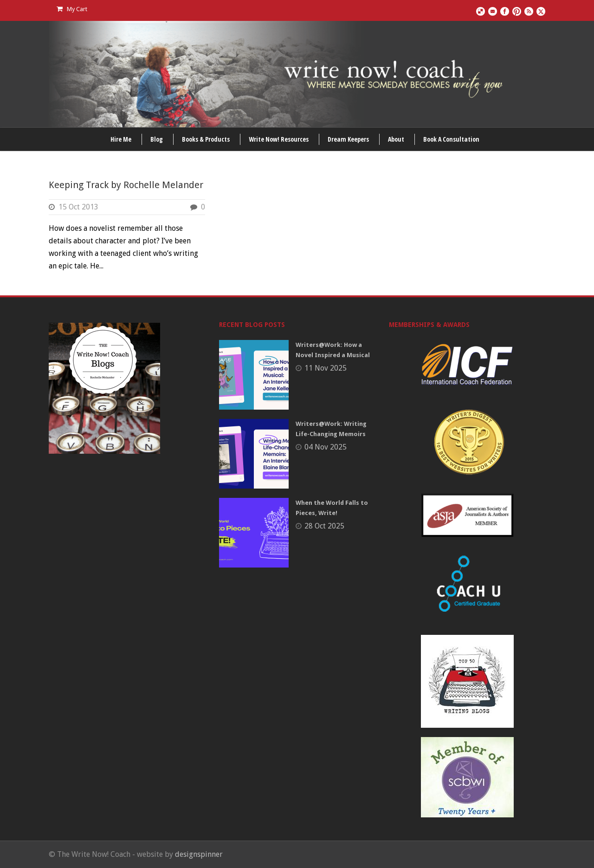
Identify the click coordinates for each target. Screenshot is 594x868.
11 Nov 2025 (326, 368)
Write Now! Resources (279, 139)
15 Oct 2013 (78, 207)
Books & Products (206, 139)
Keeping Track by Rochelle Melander (126, 185)
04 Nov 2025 (326, 447)
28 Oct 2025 (324, 526)
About (396, 139)
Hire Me (121, 139)
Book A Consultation (451, 139)
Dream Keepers (348, 139)
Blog (157, 139)
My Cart (72, 9)
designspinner (199, 854)
